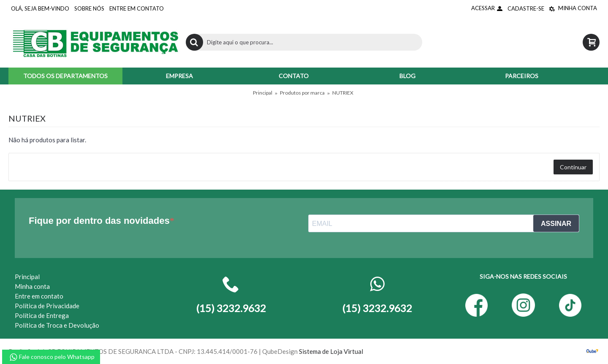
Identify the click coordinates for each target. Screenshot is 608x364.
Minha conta (32, 286)
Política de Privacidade (47, 306)
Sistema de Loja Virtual (331, 351)
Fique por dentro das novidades (99, 221)
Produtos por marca (302, 93)
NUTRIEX (343, 93)
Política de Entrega (42, 315)
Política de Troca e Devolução (57, 325)
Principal (263, 93)
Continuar (573, 167)
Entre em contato (39, 296)
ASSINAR (556, 224)
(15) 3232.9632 (377, 308)
